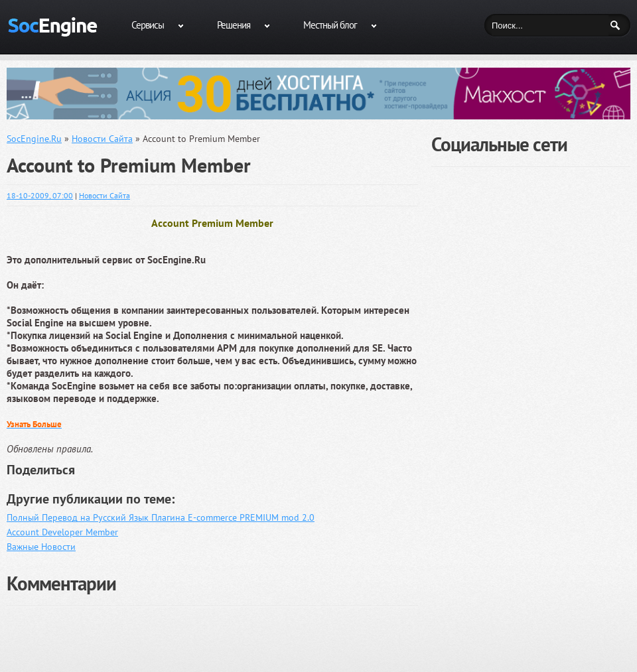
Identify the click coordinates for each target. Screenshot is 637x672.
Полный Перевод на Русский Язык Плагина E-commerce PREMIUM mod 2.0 (161, 517)
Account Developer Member (62, 532)
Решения (234, 25)
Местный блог (330, 25)
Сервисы (148, 25)
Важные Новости (41, 547)
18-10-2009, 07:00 (40, 195)
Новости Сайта (105, 195)
